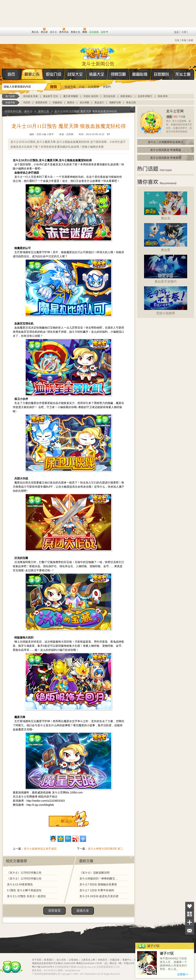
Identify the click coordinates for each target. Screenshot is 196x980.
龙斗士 (97, 53)
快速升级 (70, 87)
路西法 (71, 103)
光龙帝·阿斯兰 (145, 96)
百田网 (23, 32)
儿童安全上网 (88, 960)
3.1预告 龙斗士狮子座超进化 (24, 890)
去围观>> (183, 974)
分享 (190, 922)
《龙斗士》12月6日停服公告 (24, 873)
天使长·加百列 (91, 96)
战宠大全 (75, 74)
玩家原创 (162, 74)
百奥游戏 (8, 32)
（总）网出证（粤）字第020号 (118, 963)
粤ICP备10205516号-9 (43, 967)
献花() (66, 821)
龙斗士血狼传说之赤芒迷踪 (40, 849)
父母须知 (73, 960)
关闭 (190, 946)
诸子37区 (167, 953)
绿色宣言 (103, 960)
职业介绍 (54, 74)
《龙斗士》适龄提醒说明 (94, 873)
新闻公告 (44, 111)
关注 (190, 914)
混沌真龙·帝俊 (30, 96)
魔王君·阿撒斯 (71, 96)
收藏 (191, 40)
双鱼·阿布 (163, 96)
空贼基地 (57, 103)
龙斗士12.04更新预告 (20, 884)
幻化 (82, 87)
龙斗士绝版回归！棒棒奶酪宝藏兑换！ (100, 878)
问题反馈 (115, 960)
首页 (2, 74)
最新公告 (32, 74)
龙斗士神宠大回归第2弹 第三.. (106, 849)
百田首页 (54, 911)
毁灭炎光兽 (109, 96)
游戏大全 (83, 911)
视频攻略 (118, 74)
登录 (176, 32)
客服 (184, 40)
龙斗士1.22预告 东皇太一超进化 (26, 896)
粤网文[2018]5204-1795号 (89, 963)
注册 (184, 32)
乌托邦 (27, 103)
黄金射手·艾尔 (50, 96)
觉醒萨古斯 (115, 103)
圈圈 (169, 117)
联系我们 (49, 960)
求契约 (107, 87)
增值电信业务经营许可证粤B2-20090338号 (54, 963)
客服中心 (127, 960)
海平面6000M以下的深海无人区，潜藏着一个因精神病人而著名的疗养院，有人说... (173, 964)
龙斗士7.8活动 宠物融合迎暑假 (98, 884)
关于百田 (37, 960)
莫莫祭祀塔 (41, 103)
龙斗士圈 (183, 71)
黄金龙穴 (99, 103)
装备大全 (97, 74)
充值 (177, 40)
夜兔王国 (131, 103)
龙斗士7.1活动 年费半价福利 (97, 890)
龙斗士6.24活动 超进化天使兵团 (99, 896)
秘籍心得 (140, 74)
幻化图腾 (94, 87)
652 (176, 117)
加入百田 (61, 960)
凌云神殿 (84, 103)
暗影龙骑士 (126, 96)
